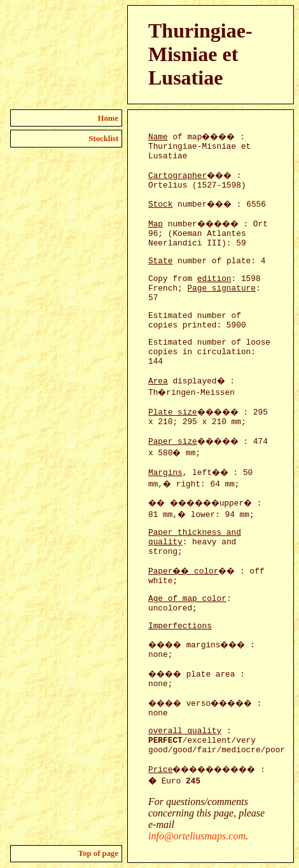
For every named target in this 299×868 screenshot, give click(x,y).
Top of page (99, 853)
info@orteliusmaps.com (197, 836)
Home (108, 118)
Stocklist (103, 139)
